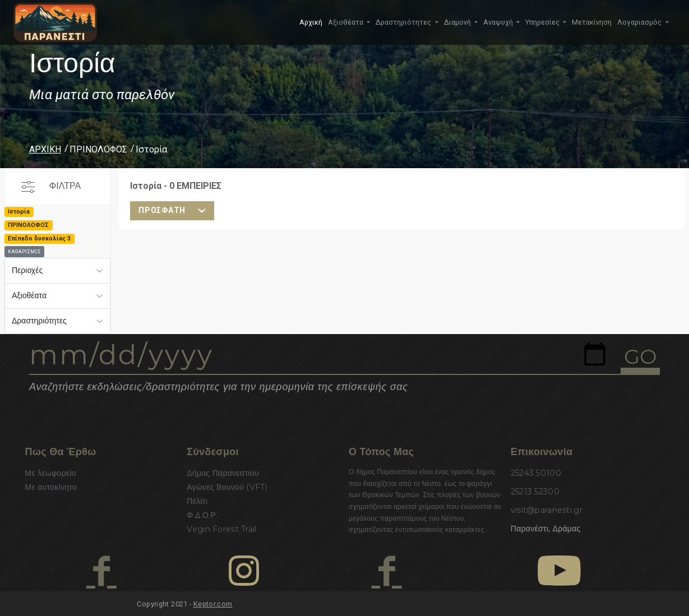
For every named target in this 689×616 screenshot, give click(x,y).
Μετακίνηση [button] (592, 22)
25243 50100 (536, 473)
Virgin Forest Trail (221, 529)
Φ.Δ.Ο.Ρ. (202, 515)
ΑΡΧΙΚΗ (45, 149)
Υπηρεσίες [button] (543, 22)
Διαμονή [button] (458, 22)
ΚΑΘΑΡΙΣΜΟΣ (24, 252)
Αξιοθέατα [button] (346, 22)
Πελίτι (197, 501)
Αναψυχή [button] (499, 22)
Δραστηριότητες (39, 321)
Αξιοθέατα (29, 295)
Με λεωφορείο (51, 473)
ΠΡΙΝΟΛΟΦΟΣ (98, 149)
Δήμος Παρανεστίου (223, 473)
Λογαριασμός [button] (640, 22)
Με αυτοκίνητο (51, 487)
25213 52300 (535, 492)
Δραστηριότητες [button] (404, 22)
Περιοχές (27, 270)
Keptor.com (213, 604)
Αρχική (311, 22)
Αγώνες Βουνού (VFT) (227, 487)
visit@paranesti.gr (547, 510)
